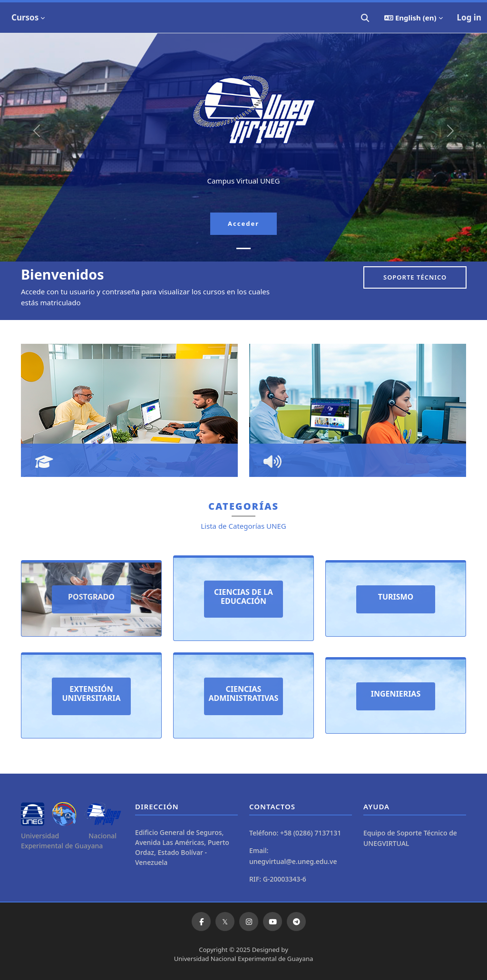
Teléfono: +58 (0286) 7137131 (295, 833)
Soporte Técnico (415, 277)
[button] (365, 18)
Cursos (25, 17)
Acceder (243, 223)
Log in (469, 17)
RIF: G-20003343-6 (278, 879)
